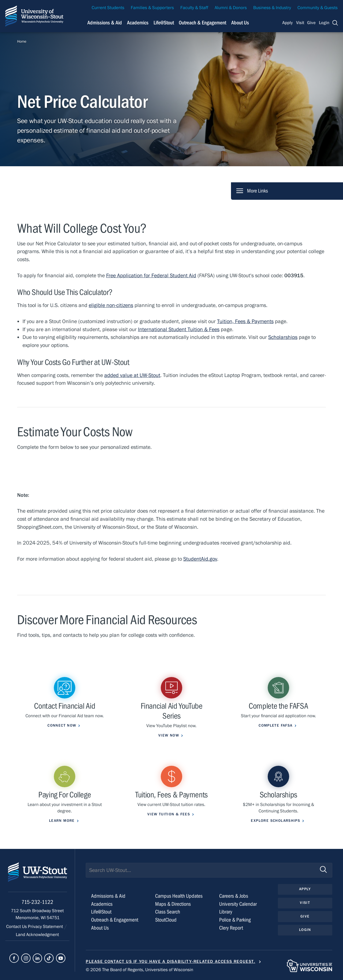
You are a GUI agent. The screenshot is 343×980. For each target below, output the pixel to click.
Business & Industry (272, 8)
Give (311, 23)
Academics (102, 904)
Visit (300, 23)
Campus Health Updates (179, 896)
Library (226, 912)
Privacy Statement (46, 927)
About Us (240, 23)
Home (22, 42)
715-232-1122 (37, 902)
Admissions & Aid (108, 896)
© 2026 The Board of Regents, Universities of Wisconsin (139, 970)
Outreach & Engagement (115, 920)
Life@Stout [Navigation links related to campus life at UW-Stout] (164, 23)
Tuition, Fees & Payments (245, 321)
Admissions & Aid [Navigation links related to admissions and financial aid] (105, 23)
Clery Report (231, 928)
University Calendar (238, 904)
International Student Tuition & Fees (179, 329)
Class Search (168, 912)
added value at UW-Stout (132, 375)
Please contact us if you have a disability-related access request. (171, 961)
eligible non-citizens (111, 305)
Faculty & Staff (194, 8)
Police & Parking (235, 920)
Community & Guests (318, 8)
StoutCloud (166, 920)
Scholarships (283, 337)
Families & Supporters (152, 8)
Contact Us (17, 927)
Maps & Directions (173, 904)
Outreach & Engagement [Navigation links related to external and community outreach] (202, 23)
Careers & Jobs (234, 896)
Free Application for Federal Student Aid (151, 275)
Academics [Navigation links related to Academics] (138, 23)
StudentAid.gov (200, 559)
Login (324, 23)
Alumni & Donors (231, 8)
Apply (288, 23)
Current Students (108, 8)
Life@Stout (101, 912)
